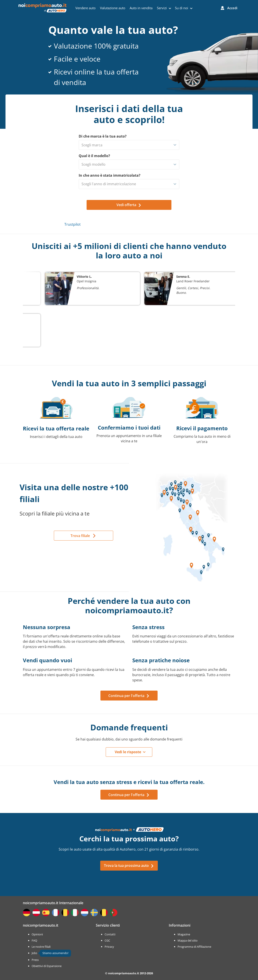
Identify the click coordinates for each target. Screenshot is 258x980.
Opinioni (37, 934)
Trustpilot (73, 224)
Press (35, 960)
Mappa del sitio (188, 940)
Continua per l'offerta (129, 696)
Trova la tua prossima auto (129, 866)
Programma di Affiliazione (194, 947)
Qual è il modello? (94, 156)
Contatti (110, 934)
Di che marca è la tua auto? (103, 136)
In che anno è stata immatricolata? (110, 175)
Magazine (184, 934)
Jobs (34, 953)
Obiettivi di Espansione (47, 966)
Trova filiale (80, 536)
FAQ (34, 940)
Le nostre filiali (41, 947)
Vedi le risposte (128, 752)
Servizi (164, 8)
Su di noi (184, 8)
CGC (107, 940)
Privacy (109, 947)
